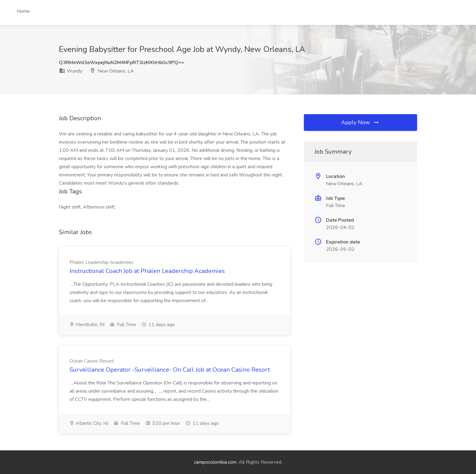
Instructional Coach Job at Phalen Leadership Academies (147, 271)
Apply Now (360, 122)
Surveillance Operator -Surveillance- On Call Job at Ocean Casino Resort (170, 370)
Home (23, 11)
